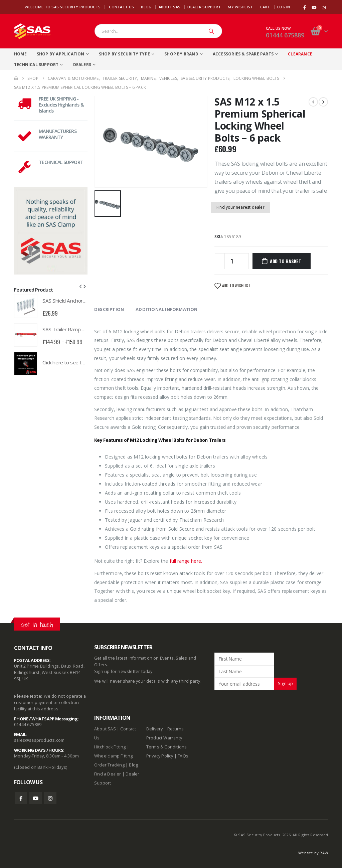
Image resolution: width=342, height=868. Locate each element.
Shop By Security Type (124, 54)
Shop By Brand (181, 54)
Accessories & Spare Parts (243, 54)
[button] (80, 286)
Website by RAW (313, 853)
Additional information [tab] (166, 309)
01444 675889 (285, 35)
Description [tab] (109, 309)
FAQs (183, 756)
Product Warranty (165, 738)
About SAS (169, 7)
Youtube (36, 798)
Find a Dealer (108, 774)
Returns (176, 729)
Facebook (21, 798)
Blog (146, 7)
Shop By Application (61, 54)
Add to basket (286, 261)
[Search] (211, 31)
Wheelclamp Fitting (114, 756)
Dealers (82, 65)
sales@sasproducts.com (39, 740)
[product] (26, 306)
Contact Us (121, 7)
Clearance (300, 54)
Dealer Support (204, 7)
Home (20, 54)
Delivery (155, 729)
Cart (265, 7)
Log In (284, 7)
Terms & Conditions (167, 747)
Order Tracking (109, 765)
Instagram (50, 798)
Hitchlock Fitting (110, 747)
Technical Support (36, 65)
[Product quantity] (232, 261)
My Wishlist (240, 7)
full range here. (185, 561)
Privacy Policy (160, 756)
